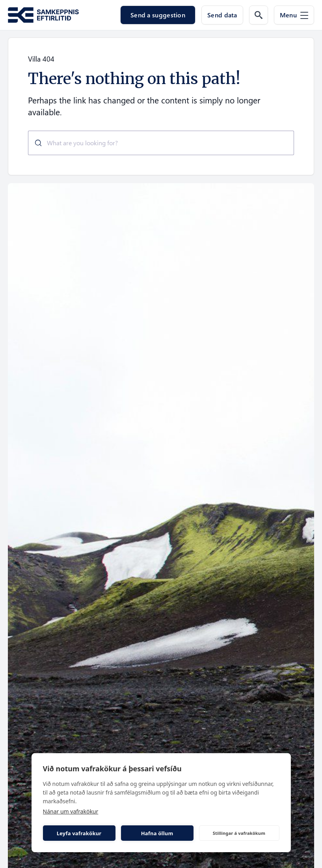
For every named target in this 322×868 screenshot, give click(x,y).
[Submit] (35, 143)
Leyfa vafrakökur (79, 833)
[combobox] (161, 143)
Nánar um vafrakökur (71, 811)
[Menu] (294, 15)
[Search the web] (259, 15)
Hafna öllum (157, 833)
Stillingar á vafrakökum (239, 833)
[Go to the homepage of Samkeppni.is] (43, 15)
